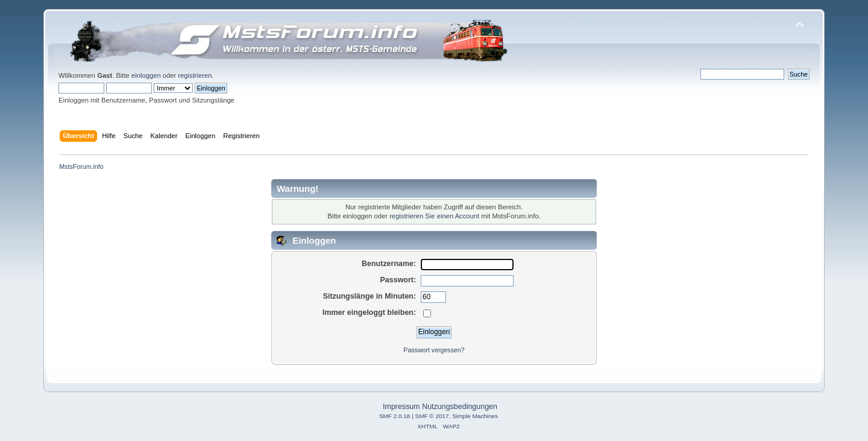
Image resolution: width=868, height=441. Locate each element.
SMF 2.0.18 (395, 416)
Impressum (401, 407)
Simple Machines (475, 416)
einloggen (146, 75)
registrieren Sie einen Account (434, 216)
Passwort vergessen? (434, 350)
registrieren (195, 75)
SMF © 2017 (432, 416)
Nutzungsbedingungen (460, 407)
